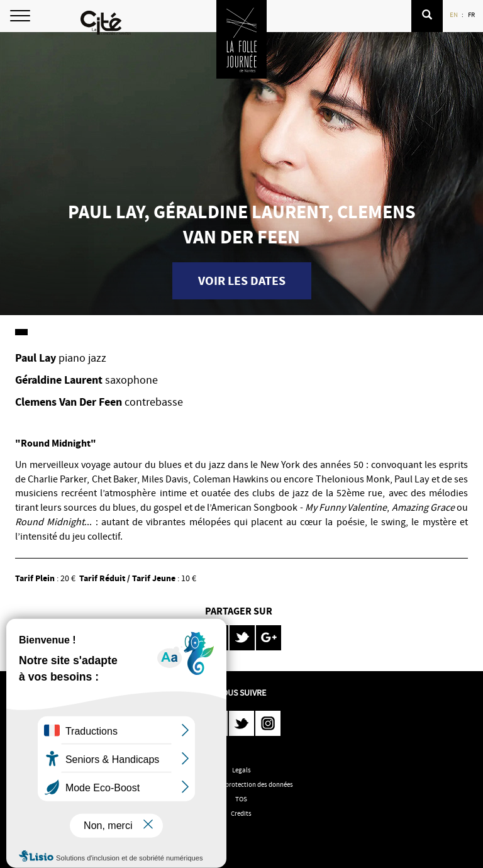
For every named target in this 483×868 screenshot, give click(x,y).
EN (454, 14)
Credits (241, 813)
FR (472, 14)
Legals (241, 770)
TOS (241, 799)
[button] (427, 16)
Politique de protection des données (241, 784)
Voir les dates (242, 281)
